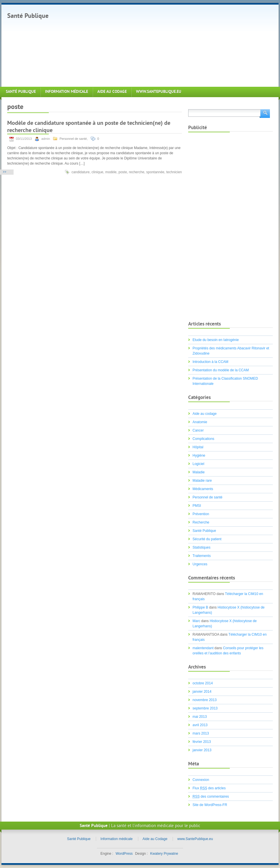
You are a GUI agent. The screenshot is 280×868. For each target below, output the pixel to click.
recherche (137, 172)
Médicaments (203, 489)
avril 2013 (200, 725)
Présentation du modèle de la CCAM (221, 370)
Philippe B (200, 607)
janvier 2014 (202, 692)
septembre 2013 (205, 708)
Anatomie (200, 422)
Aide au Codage (112, 92)
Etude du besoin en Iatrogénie (216, 340)
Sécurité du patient (207, 539)
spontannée (155, 172)
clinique (97, 172)
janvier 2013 (202, 750)
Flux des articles (209, 788)
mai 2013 (200, 717)
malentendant (203, 648)
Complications (203, 439)
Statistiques (201, 547)
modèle (111, 172)
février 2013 (202, 742)
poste (123, 172)
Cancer (198, 430)
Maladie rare (202, 481)
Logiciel (198, 464)
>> (5, 172)
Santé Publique (28, 16)
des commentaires (211, 797)
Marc (196, 621)
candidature (81, 172)
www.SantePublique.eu (159, 92)
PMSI (197, 506)
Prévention (201, 514)
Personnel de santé (73, 139)
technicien (174, 172)
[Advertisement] (140, 45)
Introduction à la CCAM (210, 362)
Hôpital (198, 447)
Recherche (201, 522)
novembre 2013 (205, 700)
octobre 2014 (203, 683)
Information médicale (67, 92)
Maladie (199, 472)
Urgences (200, 564)
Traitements (202, 556)
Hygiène (199, 455)
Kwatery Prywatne (164, 854)
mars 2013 (201, 733)
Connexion (201, 780)
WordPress (124, 854)
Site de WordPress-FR (210, 805)
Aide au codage (205, 414)
